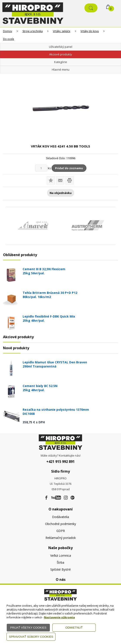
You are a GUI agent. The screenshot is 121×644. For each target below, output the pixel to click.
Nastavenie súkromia (59, 617)
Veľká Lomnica (61, 555)
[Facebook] (46, 498)
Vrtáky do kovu (90, 31)
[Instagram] (66, 498)
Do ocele (9, 39)
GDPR (61, 531)
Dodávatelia (60, 517)
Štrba (60, 562)
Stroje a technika (33, 31)
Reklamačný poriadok (61, 538)
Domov (8, 31)
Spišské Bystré (60, 569)
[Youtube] (56, 498)
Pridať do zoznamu (69, 168)
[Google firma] (72, 498)
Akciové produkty (61, 54)
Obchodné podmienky (60, 524)
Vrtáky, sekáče (62, 31)
